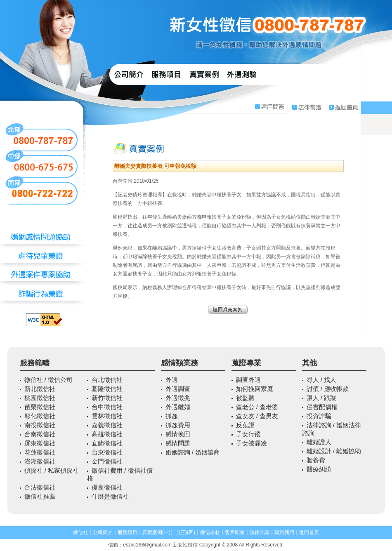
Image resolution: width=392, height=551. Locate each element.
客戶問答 (235, 532)
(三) (183, 532)
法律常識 (260, 532)
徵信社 (80, 532)
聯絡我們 (284, 532)
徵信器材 (210, 532)
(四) (191, 532)
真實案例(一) (156, 532)
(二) (175, 532)
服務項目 (128, 532)
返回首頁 (309, 532)
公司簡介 (103, 532)
